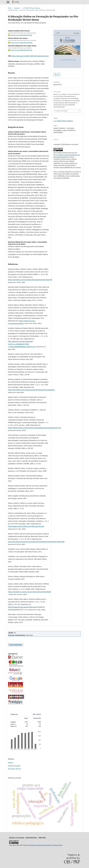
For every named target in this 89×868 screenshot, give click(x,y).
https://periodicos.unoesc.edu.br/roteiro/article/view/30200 (29, 592)
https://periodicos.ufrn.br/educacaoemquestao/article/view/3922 (31, 390)
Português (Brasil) (14, 769)
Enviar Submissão (16, 645)
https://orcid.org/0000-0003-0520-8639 (21, 35)
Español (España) (14, 766)
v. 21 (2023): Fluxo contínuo (31, 8)
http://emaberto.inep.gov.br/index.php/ (22, 607)
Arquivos (17, 8)
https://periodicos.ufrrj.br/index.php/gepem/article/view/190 (30, 280)
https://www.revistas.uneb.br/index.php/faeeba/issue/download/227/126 (34, 428)
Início (10, 8)
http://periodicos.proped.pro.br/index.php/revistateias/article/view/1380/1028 (36, 542)
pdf (58, 75)
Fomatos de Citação (61, 111)
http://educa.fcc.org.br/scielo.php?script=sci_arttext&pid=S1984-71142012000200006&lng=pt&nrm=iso (22, 344)
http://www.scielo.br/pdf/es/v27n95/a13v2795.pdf (26, 526)
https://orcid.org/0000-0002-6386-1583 (21, 50)
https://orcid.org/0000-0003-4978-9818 (21, 43)
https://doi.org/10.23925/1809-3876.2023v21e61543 (30, 56)
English (11, 763)
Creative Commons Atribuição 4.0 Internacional (46, 845)
